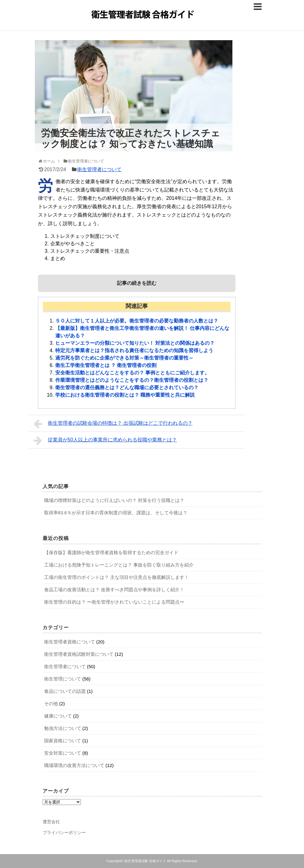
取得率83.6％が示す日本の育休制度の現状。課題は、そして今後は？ (116, 513)
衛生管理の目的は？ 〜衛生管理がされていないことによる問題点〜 (114, 602)
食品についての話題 (65, 691)
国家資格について (63, 741)
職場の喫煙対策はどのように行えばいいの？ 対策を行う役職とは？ (114, 500)
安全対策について (63, 753)
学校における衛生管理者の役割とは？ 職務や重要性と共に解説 (125, 395)
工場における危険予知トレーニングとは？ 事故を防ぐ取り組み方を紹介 (119, 565)
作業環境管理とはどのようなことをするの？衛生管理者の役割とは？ (132, 380)
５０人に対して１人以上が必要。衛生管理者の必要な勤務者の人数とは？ (137, 321)
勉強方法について (63, 728)
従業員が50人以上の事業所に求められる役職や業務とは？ (105, 440)
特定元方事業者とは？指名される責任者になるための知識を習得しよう (134, 350)
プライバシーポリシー (64, 832)
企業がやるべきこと (73, 244)
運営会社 (51, 822)
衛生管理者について (99, 169)
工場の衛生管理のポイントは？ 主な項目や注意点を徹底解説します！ (117, 577)
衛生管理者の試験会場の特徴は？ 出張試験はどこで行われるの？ (113, 424)
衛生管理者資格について (70, 642)
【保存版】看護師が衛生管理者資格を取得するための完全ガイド (111, 552)
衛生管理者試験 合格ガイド (145, 861)
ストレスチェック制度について (85, 236)
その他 (51, 704)
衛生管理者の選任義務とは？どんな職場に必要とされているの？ (127, 388)
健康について (58, 716)
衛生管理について (63, 679)
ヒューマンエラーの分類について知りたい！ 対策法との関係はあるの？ (135, 343)
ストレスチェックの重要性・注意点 (90, 251)
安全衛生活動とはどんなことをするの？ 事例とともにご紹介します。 (132, 373)
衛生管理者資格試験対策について (79, 654)
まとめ (58, 258)
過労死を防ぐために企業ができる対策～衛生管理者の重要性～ (124, 358)
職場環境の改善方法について (74, 765)
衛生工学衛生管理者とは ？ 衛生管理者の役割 (106, 365)
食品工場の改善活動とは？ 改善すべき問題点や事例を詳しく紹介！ (114, 590)
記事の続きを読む (137, 283)
